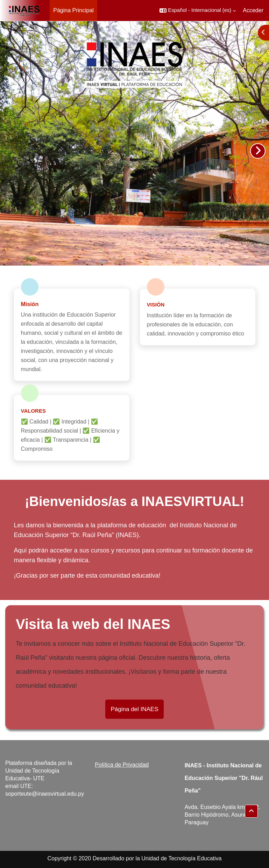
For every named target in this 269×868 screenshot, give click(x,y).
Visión (156, 305)
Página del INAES (134, 709)
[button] (198, 10)
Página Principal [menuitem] (73, 10)
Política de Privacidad (122, 765)
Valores (33, 411)
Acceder (253, 10)
